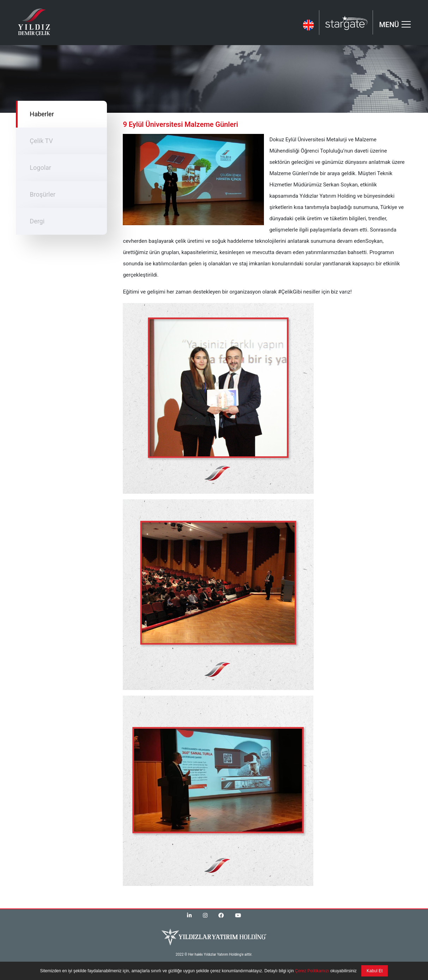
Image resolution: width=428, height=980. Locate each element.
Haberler (42, 114)
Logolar (40, 168)
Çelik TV (41, 141)
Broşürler (43, 194)
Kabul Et (375, 971)
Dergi (37, 221)
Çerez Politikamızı (312, 971)
